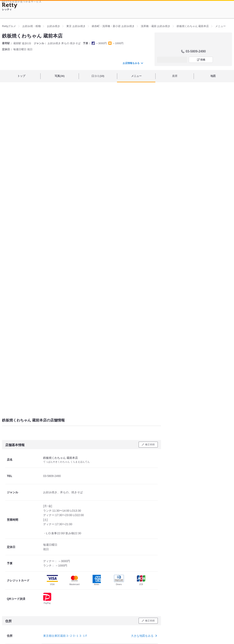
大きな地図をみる (144, 636)
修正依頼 (150, 444)
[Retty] (10, 6)
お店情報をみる (133, 63)
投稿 (203, 60)
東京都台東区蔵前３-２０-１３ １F (65, 636)
